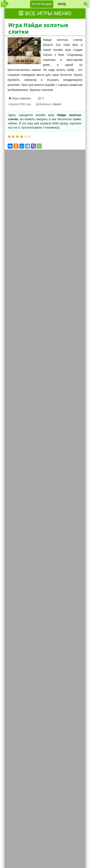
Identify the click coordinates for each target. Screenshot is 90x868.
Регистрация (42, 4)
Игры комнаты (21, 98)
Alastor (57, 104)
